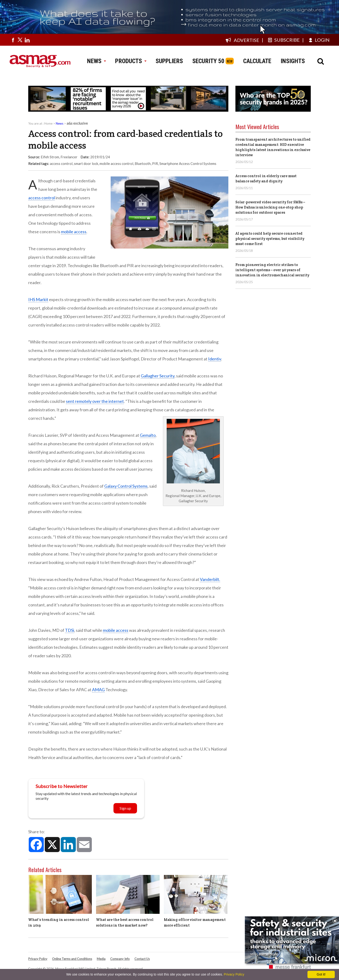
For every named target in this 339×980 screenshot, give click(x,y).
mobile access (74, 232)
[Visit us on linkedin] (27, 40)
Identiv (215, 359)
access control (61, 163)
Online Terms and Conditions (72, 959)
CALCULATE (257, 61)
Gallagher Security (158, 376)
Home (48, 123)
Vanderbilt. (210, 579)
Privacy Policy (38, 959)
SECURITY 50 (208, 61)
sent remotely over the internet (95, 401)
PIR (155, 163)
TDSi (70, 630)
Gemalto (148, 435)
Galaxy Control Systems (126, 486)
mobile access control (116, 163)
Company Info (120, 959)
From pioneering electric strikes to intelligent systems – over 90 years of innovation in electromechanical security (272, 270)
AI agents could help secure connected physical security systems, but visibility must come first (270, 239)
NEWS (96, 61)
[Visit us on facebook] (13, 40)
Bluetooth (143, 163)
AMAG (98, 690)
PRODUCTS (131, 61)
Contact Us (142, 959)
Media (101, 959)
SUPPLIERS (169, 61)
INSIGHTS (293, 61)
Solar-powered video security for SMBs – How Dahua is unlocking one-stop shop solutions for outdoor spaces (270, 207)
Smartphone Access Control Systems (188, 163)
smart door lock (86, 163)
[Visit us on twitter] (20, 40)
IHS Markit (38, 299)
